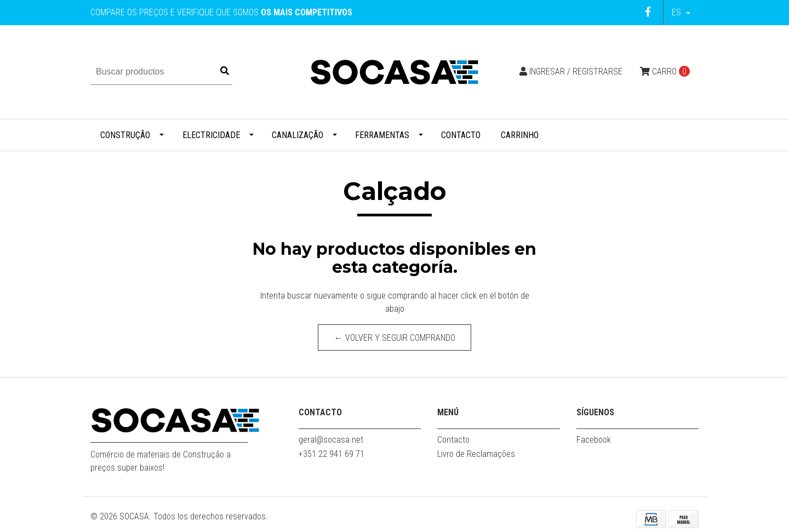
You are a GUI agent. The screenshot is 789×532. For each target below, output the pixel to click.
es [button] (677, 12)
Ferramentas (382, 135)
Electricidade (211, 135)
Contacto (461, 135)
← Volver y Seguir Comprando (395, 338)
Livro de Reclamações (476, 454)
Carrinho (520, 135)
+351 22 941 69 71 (331, 454)
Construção (125, 135)
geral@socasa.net (331, 440)
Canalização (298, 135)
